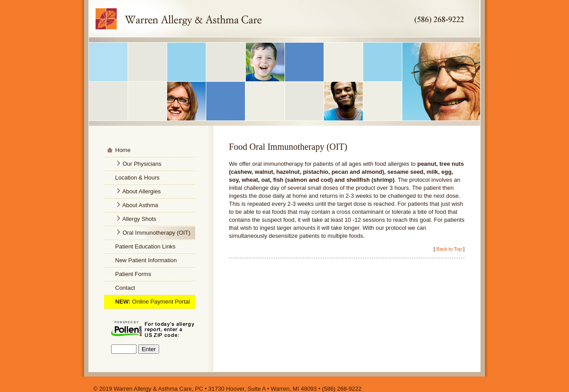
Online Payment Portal (161, 302)
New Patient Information (146, 260)
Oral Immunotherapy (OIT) (156, 233)
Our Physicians (142, 164)
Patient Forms (133, 274)
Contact (125, 288)
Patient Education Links (145, 246)
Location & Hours (137, 178)
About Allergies (141, 191)
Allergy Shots (139, 219)
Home (123, 150)
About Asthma (140, 205)
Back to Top (449, 249)
